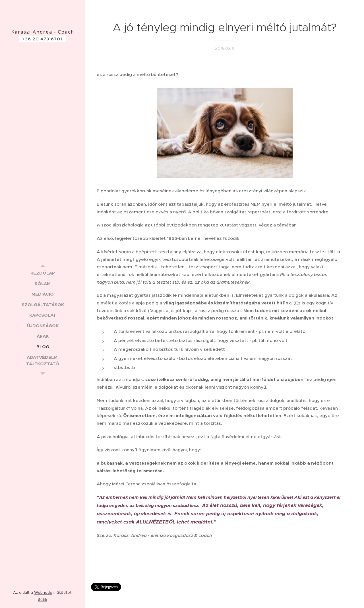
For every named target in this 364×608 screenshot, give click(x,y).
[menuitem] (43, 273)
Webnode (43, 592)
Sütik (43, 600)
